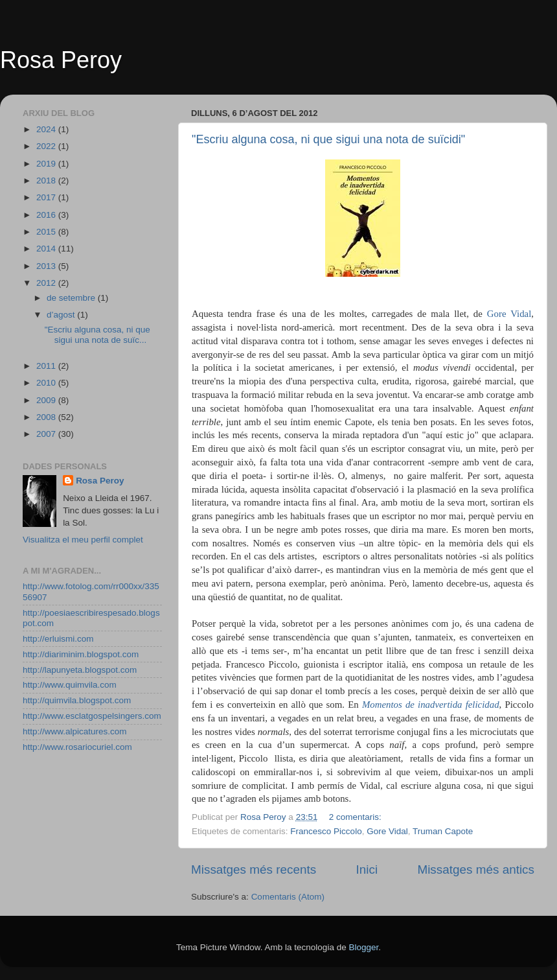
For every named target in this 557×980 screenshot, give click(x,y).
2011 (47, 366)
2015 (47, 232)
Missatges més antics (476, 869)
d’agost (62, 315)
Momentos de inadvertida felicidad (431, 705)
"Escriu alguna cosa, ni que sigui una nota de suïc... (97, 335)
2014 (47, 249)
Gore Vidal (509, 314)
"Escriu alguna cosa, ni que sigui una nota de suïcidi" (328, 139)
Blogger (363, 947)
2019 (47, 164)
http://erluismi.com (58, 639)
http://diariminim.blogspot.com (81, 654)
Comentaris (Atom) (288, 897)
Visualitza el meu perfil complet (83, 540)
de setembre (72, 298)
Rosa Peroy (61, 60)
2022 (47, 146)
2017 (47, 197)
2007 (47, 434)
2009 (47, 400)
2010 (47, 383)
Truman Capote (443, 831)
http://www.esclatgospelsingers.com (92, 716)
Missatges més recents (254, 869)
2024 (47, 129)
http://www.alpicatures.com (75, 731)
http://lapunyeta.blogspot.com (80, 670)
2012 (47, 283)
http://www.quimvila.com (70, 685)
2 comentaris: (357, 817)
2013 (47, 266)
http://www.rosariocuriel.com (77, 747)
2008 (47, 417)
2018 (47, 181)
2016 (47, 215)
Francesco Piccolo (326, 831)
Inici (367, 869)
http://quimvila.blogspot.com (77, 700)
